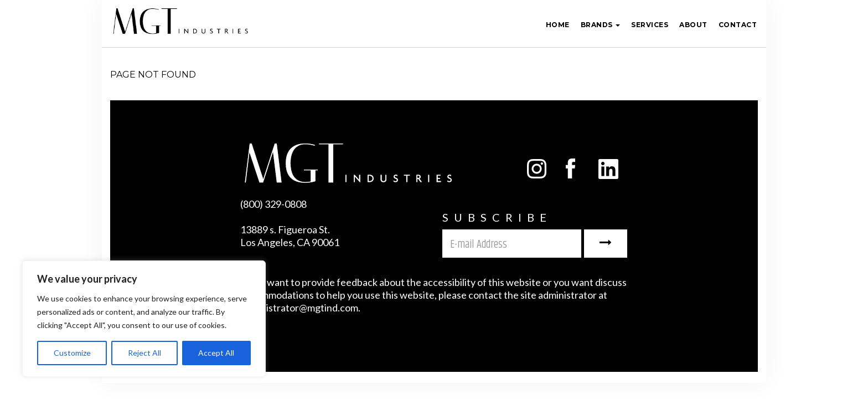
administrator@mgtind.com (299, 308)
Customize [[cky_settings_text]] (72, 353)
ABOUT (693, 25)
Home (558, 25)
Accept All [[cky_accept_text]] (216, 353)
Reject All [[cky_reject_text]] (144, 353)
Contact (738, 25)
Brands (601, 25)
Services (650, 25)
